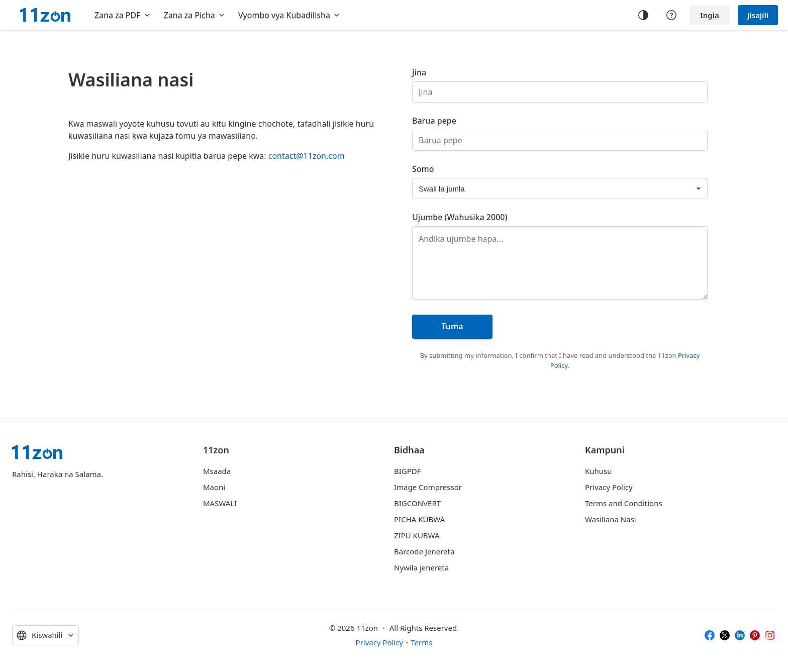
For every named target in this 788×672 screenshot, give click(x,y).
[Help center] (671, 15)
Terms (421, 642)
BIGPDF (408, 471)
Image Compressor (428, 487)
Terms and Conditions (624, 503)
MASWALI (220, 503)
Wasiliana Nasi (611, 519)
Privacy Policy (609, 487)
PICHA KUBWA (419, 519)
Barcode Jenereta (424, 551)
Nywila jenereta (421, 567)
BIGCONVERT (417, 503)
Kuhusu (599, 471)
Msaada (217, 471)
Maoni (214, 487)
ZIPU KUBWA (417, 535)
